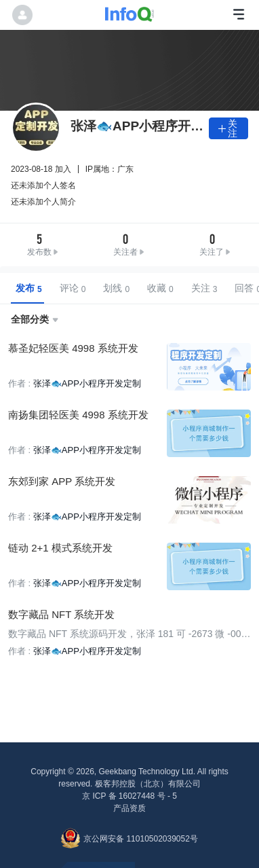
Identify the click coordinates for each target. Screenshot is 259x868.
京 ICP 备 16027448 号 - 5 (129, 796)
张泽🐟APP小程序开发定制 (87, 383)
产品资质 (129, 808)
